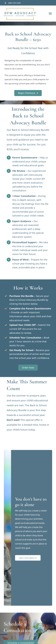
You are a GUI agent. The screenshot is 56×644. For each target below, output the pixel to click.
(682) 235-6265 (14, 3)
